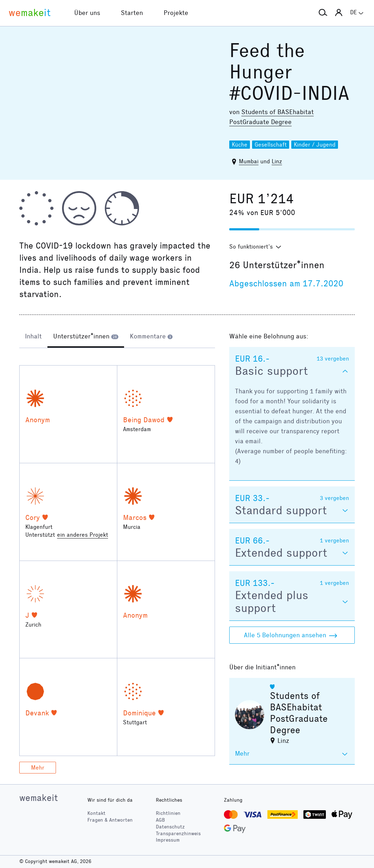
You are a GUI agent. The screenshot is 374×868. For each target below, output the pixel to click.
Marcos (135, 517)
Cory (33, 517)
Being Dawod (144, 420)
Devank (37, 713)
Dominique (139, 713)
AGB (160, 820)
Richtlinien (168, 813)
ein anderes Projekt (83, 535)
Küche (240, 145)
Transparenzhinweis (178, 834)
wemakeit (39, 798)
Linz (277, 161)
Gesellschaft (271, 145)
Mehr (38, 768)
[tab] (33, 337)
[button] (323, 13)
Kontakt (96, 813)
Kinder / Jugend (315, 145)
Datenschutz (170, 827)
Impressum (168, 840)
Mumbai (249, 161)
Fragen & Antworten (110, 820)
